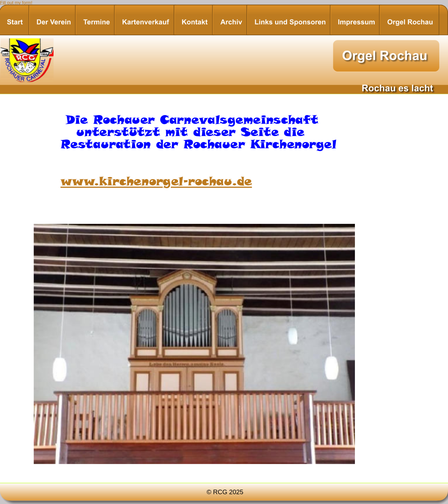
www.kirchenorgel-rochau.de (156, 181)
